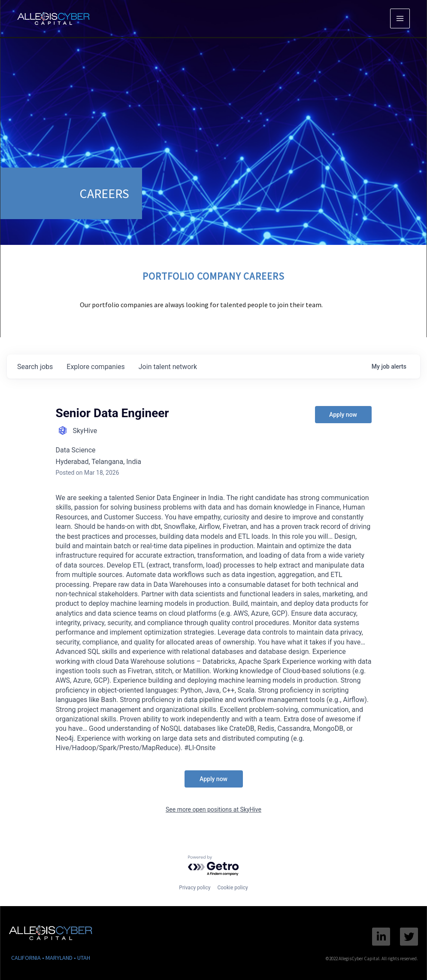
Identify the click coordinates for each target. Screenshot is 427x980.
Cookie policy (232, 888)
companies (95, 367)
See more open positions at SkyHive (213, 809)
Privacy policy (195, 888)
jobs (35, 367)
